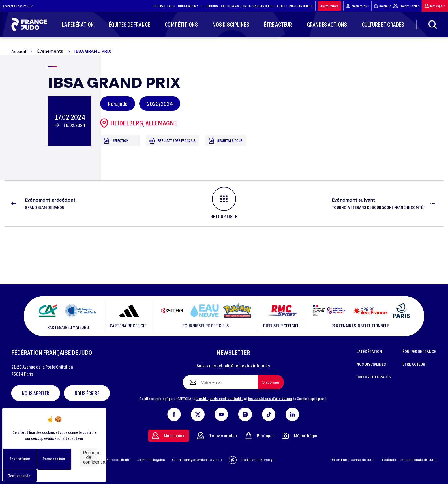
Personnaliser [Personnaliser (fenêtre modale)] (54, 459)
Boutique (382, 6)
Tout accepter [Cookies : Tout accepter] (20, 476)
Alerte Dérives (329, 6)
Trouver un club (406, 6)
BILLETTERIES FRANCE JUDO (295, 6)
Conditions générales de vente (197, 460)
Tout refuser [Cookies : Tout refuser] (20, 459)
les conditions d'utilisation (270, 398)
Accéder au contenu (18, 6)
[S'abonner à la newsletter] (271, 382)
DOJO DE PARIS (229, 6)
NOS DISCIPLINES (371, 364)
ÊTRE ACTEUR (414, 364)
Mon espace (435, 6)
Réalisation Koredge (252, 460)
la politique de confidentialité (220, 398)
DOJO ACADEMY (188, 6)
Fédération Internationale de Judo (409, 460)
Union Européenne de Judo (353, 460)
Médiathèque (357, 6)
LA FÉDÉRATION (369, 351)
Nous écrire (87, 393)
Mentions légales (151, 460)
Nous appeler (36, 393)
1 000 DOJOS (209, 6)
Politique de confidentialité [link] (90, 457)
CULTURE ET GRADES (374, 377)
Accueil (19, 51)
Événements (50, 51)
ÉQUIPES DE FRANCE (419, 351)
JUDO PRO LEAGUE (164, 6)
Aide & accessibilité (114, 460)
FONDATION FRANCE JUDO (258, 6)
